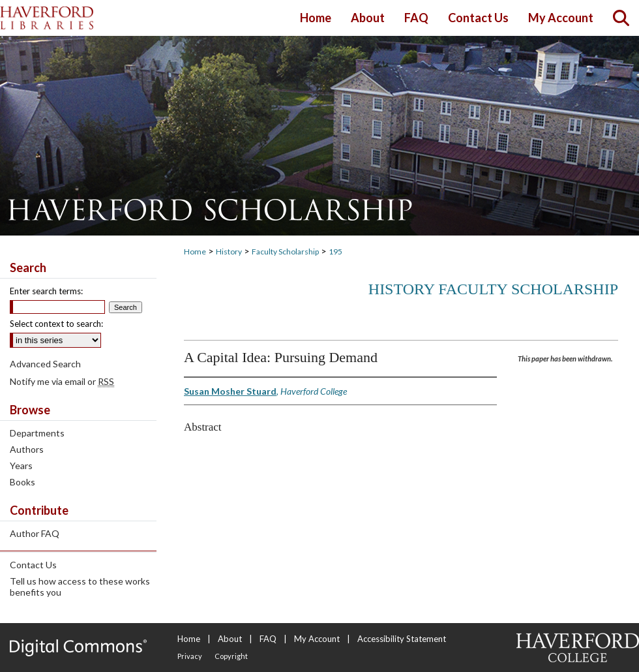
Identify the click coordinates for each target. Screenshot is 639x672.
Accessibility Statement (402, 639)
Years (21, 466)
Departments (37, 433)
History (229, 252)
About (230, 639)
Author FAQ (35, 533)
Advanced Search (45, 364)
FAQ (268, 639)
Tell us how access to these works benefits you (80, 587)
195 (335, 252)
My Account (317, 639)
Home (195, 252)
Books (22, 482)
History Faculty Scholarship (493, 289)
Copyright (231, 656)
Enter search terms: (46, 291)
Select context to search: (56, 324)
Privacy (190, 656)
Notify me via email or (62, 381)
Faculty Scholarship (285, 252)
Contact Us (33, 565)
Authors (27, 449)
